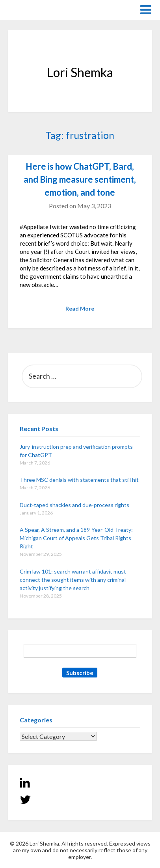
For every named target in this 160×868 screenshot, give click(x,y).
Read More (80, 308)
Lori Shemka (32, 9)
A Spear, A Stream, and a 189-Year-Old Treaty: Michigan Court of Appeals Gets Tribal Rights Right (76, 538)
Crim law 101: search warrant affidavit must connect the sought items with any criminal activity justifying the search (73, 580)
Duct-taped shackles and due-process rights (74, 505)
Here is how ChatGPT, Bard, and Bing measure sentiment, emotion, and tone (80, 179)
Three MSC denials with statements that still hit (79, 480)
